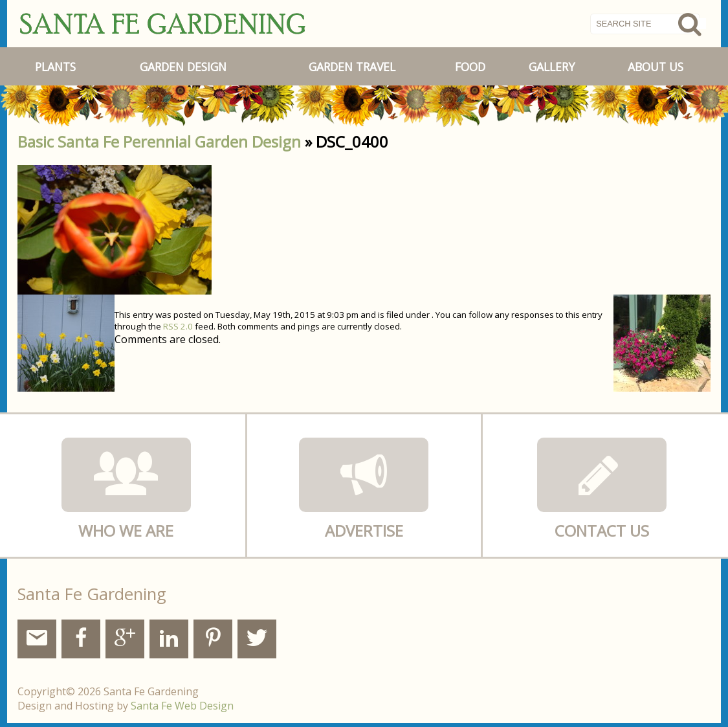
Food (470, 67)
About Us (656, 67)
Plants (55, 67)
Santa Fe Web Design (182, 706)
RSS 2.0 (178, 326)
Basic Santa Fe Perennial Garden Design (159, 141)
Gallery (552, 67)
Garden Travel (352, 67)
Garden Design (183, 67)
